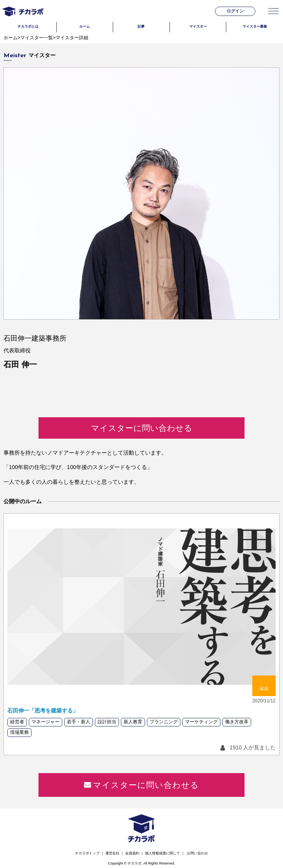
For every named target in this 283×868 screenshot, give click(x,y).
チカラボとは (28, 26)
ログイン (235, 11)
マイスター (198, 26)
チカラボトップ (87, 853)
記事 (141, 26)
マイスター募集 (255, 26)
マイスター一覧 (37, 38)
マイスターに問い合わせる (142, 428)
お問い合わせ (197, 853)
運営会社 (112, 853)
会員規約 (132, 853)
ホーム (10, 38)
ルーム (85, 26)
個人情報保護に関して (162, 853)
